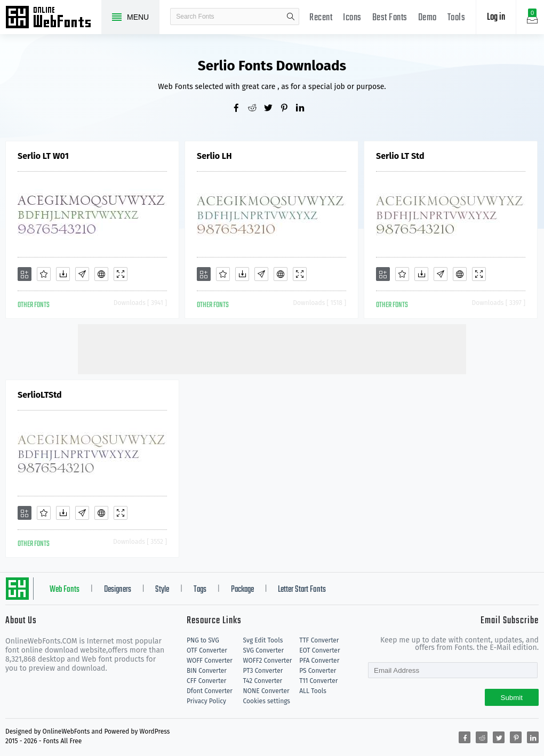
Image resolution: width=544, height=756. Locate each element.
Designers (118, 590)
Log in (496, 17)
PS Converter (318, 671)
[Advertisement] (272, 348)
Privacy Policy (206, 701)
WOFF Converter (210, 661)
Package (242, 590)
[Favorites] (44, 274)
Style (162, 590)
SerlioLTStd (40, 395)
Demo (427, 18)
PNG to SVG (203, 640)
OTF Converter (207, 650)
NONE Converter (266, 691)
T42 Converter (263, 681)
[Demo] (121, 274)
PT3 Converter (263, 671)
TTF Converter (319, 640)
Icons (352, 18)
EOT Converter (319, 650)
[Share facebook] (240, 109)
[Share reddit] (256, 109)
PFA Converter (319, 661)
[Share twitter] (272, 109)
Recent (321, 18)
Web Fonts (65, 590)
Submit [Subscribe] (512, 698)
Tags (200, 590)
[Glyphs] (82, 274)
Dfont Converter (210, 691)
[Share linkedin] (304, 109)
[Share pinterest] (288, 109)
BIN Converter (207, 671)
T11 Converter (318, 681)
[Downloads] (63, 274)
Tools (457, 18)
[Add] (25, 274)
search (291, 17)
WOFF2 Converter (268, 661)
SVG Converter (263, 650)
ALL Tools (313, 691)
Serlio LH (214, 156)
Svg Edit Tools (263, 640)
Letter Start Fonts (302, 590)
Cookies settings (267, 701)
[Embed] (101, 274)
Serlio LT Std (400, 156)
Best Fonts (390, 18)
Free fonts (53, 18)
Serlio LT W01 (43, 156)
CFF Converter (206, 681)
